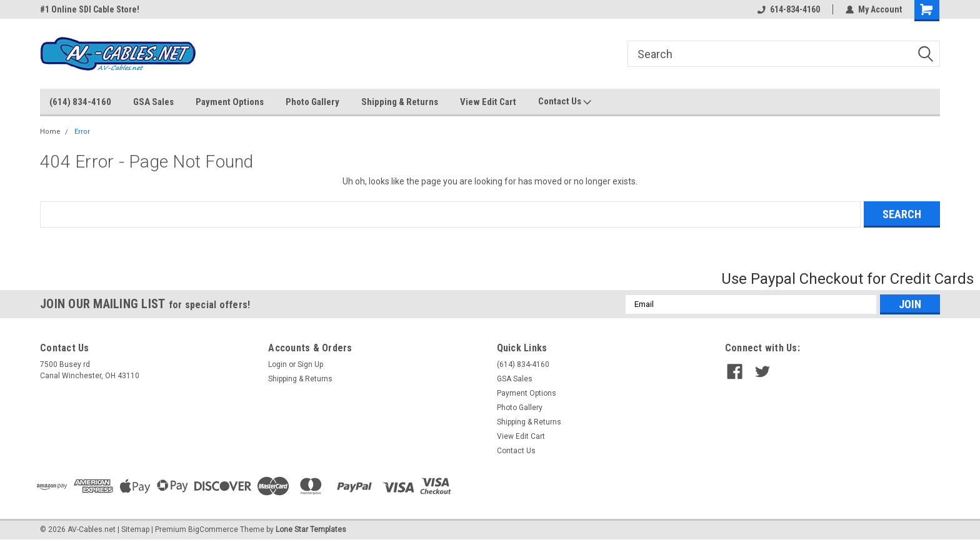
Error (82, 132)
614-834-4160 (789, 9)
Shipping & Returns (400, 102)
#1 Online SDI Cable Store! (90, 9)
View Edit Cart (488, 102)
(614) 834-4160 (80, 102)
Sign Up (310, 364)
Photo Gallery (312, 102)
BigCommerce (213, 529)
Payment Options (230, 102)
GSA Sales (153, 102)
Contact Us (565, 102)
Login (277, 364)
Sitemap (135, 529)
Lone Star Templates (311, 529)
